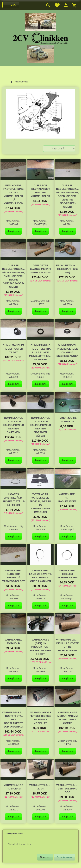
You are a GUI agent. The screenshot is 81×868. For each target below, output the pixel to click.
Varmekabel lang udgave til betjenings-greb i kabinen (41, 576)
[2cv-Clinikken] (41, 38)
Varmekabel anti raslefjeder (67, 498)
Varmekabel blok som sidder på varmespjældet (14, 576)
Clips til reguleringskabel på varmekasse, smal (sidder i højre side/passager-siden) (13, 276)
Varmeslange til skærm (14, 787)
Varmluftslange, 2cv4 (40, 787)
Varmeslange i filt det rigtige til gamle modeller (41, 718)
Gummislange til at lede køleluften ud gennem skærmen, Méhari (41, 427)
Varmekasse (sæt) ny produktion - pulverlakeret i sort (41, 647)
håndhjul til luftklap (68, 420)
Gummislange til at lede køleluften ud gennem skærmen (13, 425)
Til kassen (45, 857)
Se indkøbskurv (64, 857)
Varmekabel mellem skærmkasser (67, 574)
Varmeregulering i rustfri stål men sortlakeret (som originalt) (13, 719)
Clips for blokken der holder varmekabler (40, 191)
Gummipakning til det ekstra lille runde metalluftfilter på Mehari (40, 352)
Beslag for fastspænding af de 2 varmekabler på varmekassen (14, 194)
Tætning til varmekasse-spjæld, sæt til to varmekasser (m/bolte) (41, 503)
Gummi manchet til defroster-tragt (13, 349)
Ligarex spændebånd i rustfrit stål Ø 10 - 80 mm (14, 499)
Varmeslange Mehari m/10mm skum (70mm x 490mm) (67, 718)
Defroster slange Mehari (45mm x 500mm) (40, 269)
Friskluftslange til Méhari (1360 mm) (68, 269)
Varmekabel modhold (13, 641)
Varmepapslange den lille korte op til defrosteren (68, 645)
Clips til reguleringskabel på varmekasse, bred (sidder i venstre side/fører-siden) (68, 196)
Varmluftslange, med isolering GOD (68, 789)
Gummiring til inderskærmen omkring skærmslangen (68, 351)
